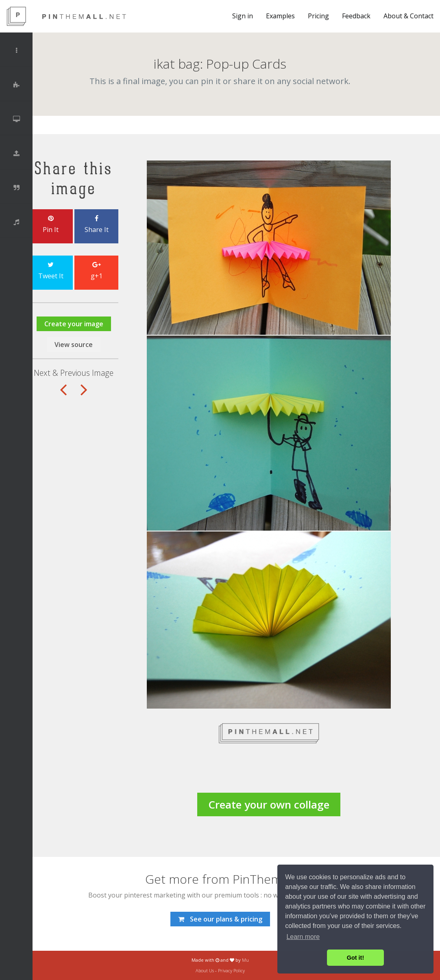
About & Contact (408, 16)
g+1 (96, 271)
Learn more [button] (303, 937)
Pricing (318, 16)
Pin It (51, 225)
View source (74, 345)
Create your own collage (269, 804)
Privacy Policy (231, 970)
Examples (280, 16)
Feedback (356, 16)
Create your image (74, 324)
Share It (96, 225)
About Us (205, 970)
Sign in (243, 16)
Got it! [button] (355, 958)
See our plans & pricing (220, 919)
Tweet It (51, 271)
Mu (245, 960)
